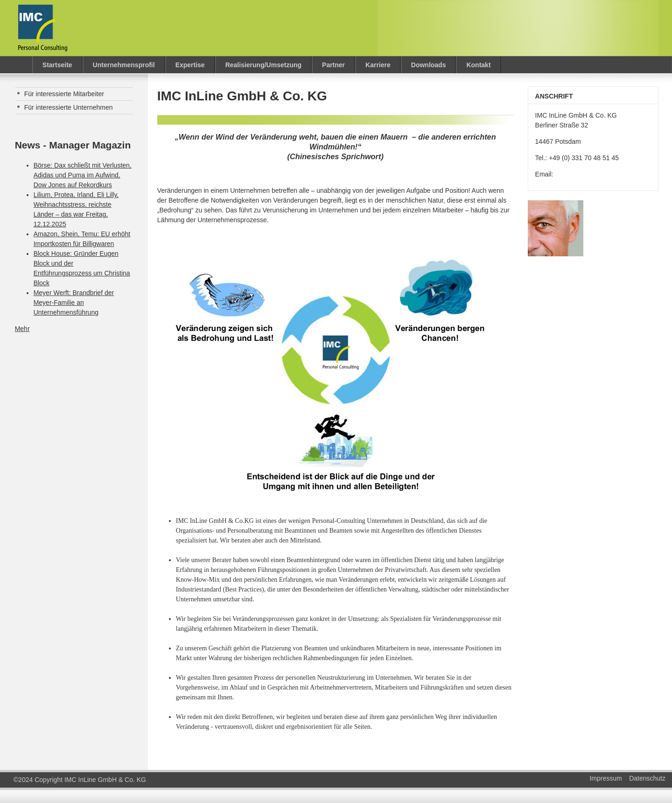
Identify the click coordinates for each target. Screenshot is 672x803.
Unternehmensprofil (124, 65)
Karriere (378, 65)
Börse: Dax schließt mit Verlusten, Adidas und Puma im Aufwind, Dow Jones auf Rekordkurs (83, 175)
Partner (333, 65)
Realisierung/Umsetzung (263, 65)
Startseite (57, 65)
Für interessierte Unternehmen (69, 107)
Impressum (605, 778)
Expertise (190, 65)
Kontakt (478, 65)
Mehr (22, 329)
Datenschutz (647, 778)
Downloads (429, 65)
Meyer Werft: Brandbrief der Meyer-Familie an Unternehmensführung (74, 303)
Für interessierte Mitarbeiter (64, 94)
